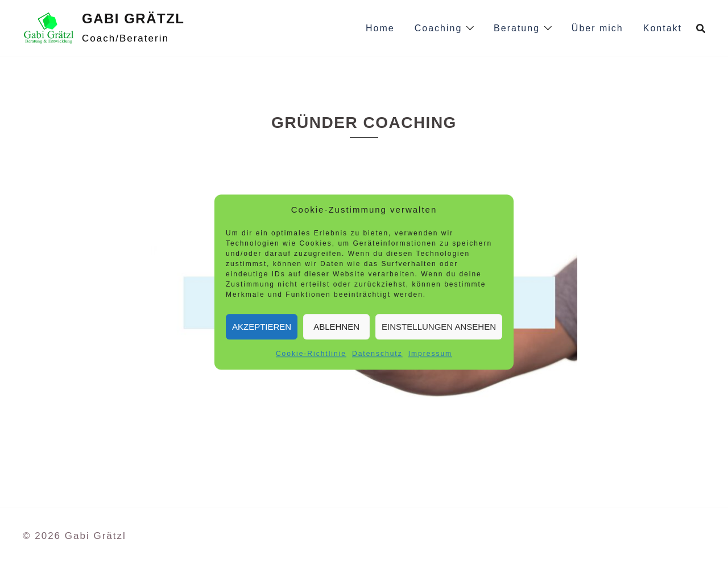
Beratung (517, 28)
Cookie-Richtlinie (311, 354)
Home (380, 28)
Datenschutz (377, 354)
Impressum (430, 354)
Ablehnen (336, 327)
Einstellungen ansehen (439, 327)
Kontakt (663, 28)
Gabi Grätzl (133, 18)
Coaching (439, 28)
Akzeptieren (262, 327)
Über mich (597, 28)
